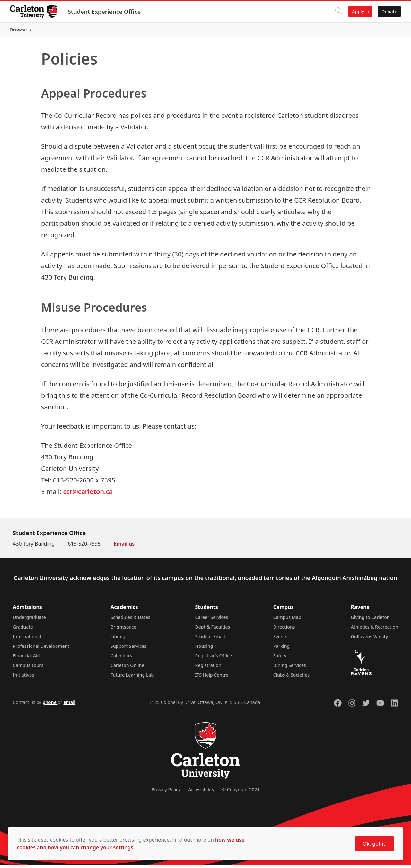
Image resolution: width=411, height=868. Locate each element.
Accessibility (201, 793)
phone (50, 705)
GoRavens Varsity (370, 640)
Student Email (210, 640)
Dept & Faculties (213, 630)
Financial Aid (26, 659)
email (69, 705)
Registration (208, 668)
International (27, 640)
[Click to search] (338, 12)
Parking (282, 649)
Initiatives (23, 678)
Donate (389, 11)
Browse (388, 31)
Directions (284, 630)
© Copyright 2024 (241, 793)
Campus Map (287, 620)
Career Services (212, 620)
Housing (204, 649)
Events (280, 640)
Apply (358, 11)
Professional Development (41, 649)
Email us (124, 547)
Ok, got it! (375, 844)
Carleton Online (127, 668)
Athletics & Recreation (375, 630)
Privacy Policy (166, 793)
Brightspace (123, 630)
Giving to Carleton (370, 620)
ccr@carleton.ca (88, 495)
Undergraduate (29, 620)
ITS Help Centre (212, 678)
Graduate (23, 630)
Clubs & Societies (291, 678)
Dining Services (290, 668)
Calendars (121, 659)
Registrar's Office (214, 659)
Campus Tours (28, 668)
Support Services (128, 649)
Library (118, 640)
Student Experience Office (105, 12)
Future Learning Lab (132, 678)
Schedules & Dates (130, 620)
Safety (280, 659)
